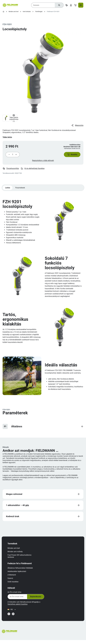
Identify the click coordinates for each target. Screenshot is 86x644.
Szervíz (11, 581)
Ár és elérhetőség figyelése (33, 170)
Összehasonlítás (11, 170)
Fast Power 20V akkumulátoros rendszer (21, 559)
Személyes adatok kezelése (19, 607)
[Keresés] (59, 5)
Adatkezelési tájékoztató (18, 574)
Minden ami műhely (16, 554)
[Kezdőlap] (3, 12)
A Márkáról (13, 577)
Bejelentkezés (36, 599)
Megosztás (77, 125)
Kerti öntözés (27, 12)
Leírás (8, 189)
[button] (71, 155)
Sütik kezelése (14, 584)
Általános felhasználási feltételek (21, 570)
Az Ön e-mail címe (15, 595)
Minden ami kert (14, 12)
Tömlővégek (39, 12)
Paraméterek (21, 189)
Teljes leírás (7, 137)
